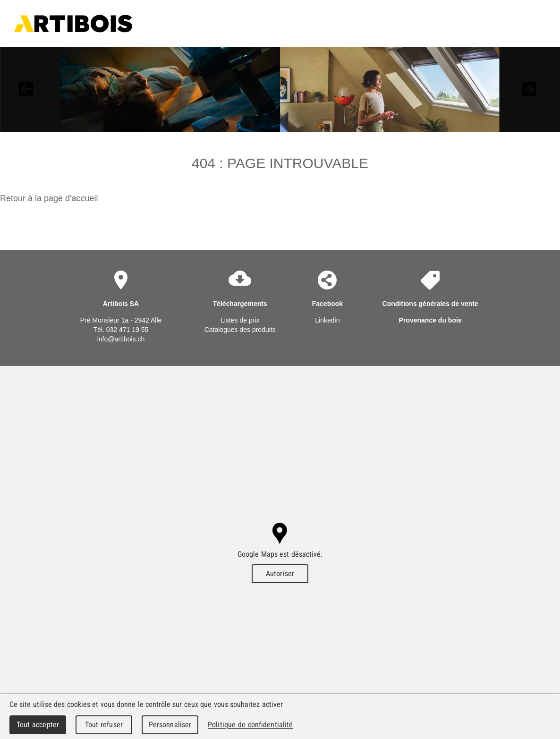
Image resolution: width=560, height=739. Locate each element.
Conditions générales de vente (430, 304)
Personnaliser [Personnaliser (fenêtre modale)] (170, 725)
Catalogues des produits (240, 330)
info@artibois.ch (121, 339)
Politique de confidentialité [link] (250, 725)
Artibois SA (73, 24)
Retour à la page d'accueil (49, 198)
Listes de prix (240, 320)
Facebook (327, 304)
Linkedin (327, 320)
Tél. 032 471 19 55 (121, 330)
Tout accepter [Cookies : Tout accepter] (38, 725)
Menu (530, 24)
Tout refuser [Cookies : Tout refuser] (104, 725)
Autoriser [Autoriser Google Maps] (280, 573)
